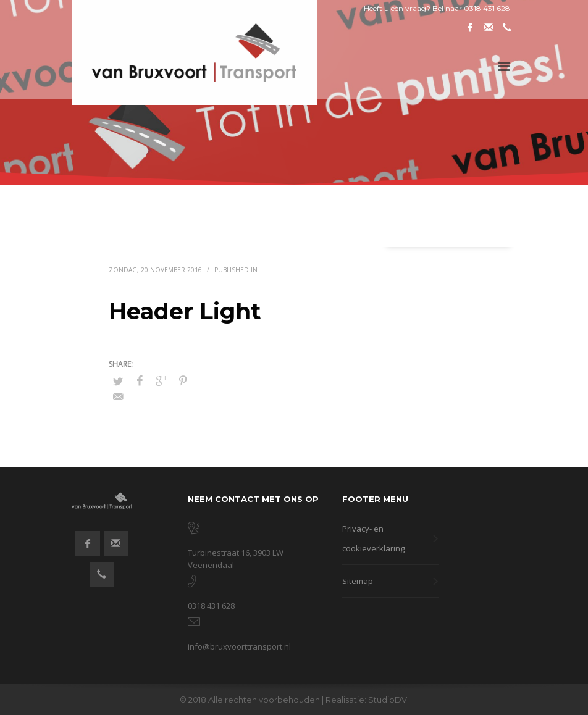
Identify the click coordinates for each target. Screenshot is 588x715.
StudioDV (388, 700)
